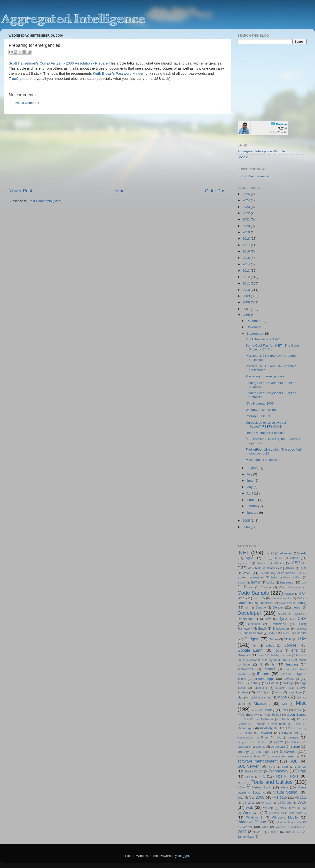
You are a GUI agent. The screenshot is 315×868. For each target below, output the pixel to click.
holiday (276, 655)
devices (282, 614)
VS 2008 (257, 797)
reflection (261, 742)
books (270, 583)
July (250, 474)
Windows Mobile (285, 817)
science (261, 747)
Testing (249, 777)
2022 (247, 213)
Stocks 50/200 (254, 771)
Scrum (295, 747)
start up (301, 767)
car (251, 587)
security (243, 752)
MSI (285, 710)
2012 (247, 277)
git (255, 646)
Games (273, 639)
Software (288, 751)
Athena (290, 568)
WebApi (268, 808)
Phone (297, 724)
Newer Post (20, 191)
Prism (265, 738)
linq (269, 692)
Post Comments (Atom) (46, 201)
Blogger (183, 856)
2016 (247, 251)
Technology (278, 771)
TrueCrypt (17, 79)
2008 (247, 302)
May (250, 487)
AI (265, 558)
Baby (274, 577)
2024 (247, 200)
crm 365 (259, 598)
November (254, 327)
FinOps (285, 633)
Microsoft (262, 703)
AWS (247, 573)
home (288, 655)
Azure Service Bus (289, 573)
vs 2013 (266, 803)
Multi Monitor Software (262, 460)
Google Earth (250, 650)
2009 (247, 296)
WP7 (242, 832)
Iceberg (302, 660)
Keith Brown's (104, 73)
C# (304, 582)
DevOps (297, 614)
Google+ (244, 157)
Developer (249, 613)
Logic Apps (295, 692)
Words (247, 827)
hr (263, 660)
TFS (262, 776)
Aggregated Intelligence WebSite (261, 151)
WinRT (303, 822)
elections (254, 624)
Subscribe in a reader (254, 176)
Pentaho (242, 724)
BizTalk (256, 583)
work (265, 827)
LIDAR (281, 688)
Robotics (296, 742)
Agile (249, 558)
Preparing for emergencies (265, 376)
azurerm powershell (251, 577)
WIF (295, 808)
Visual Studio (285, 792)
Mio (285, 704)
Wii (304, 808)
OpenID (248, 719)
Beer (286, 577)
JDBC (241, 683)
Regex (279, 742)
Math (299, 698)
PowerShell (290, 733)
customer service (281, 598)
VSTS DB (284, 803)
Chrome (266, 587)
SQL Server (248, 766)
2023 (247, 207)
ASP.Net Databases (263, 568)
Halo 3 (262, 655)
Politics (247, 733)
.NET (243, 553)
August (252, 468)
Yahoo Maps (246, 837)
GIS (302, 638)
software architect (249, 756)
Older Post (216, 191)
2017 (247, 245)
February (253, 506)
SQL (293, 761)
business (287, 582)
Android (262, 563)
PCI (299, 719)
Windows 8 (254, 818)
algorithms (244, 563)
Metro (241, 704)
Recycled (243, 742)
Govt (279, 651)
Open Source (297, 715)
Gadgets (252, 639)
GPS (295, 651)
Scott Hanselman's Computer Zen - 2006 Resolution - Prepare (58, 63)
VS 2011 (301, 798)
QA (279, 738)
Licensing (261, 688)
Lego (290, 683)
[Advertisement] (118, 151)
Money (270, 710)
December (254, 321)
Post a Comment (27, 103)
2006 (247, 315)
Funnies (301, 633)
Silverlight (264, 752)
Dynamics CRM (292, 618)
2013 (247, 271)
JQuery (255, 683)
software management (258, 761)
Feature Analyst (252, 633)
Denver (278, 607)
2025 (247, 194)
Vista (284, 787)
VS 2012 (249, 803)
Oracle (285, 719)
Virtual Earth (262, 787)
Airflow (278, 558)
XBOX (274, 832)
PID (288, 728)
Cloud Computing (290, 587)
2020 (247, 226)
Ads (304, 553)
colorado (289, 594)
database (244, 603)
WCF (302, 802)
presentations (245, 738)
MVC (241, 715)
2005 (247, 521)
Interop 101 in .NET (260, 416)
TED (303, 771)
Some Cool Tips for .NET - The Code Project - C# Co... (272, 347)
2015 (247, 258)
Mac (240, 698)
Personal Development (270, 724)
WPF (260, 832)
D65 (300, 598)
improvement (246, 669)
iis (273, 664)
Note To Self (273, 715)
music (298, 710)
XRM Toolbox (294, 832)
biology (242, 583)
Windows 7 (298, 813)
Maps (282, 697)
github (270, 646)
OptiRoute (266, 719)
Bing (298, 577)
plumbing (301, 728)
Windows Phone (252, 822)
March (251, 500)
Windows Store (285, 822)
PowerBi (266, 733)
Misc (301, 703)
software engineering (283, 756)
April (250, 493)
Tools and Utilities (272, 782)
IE (261, 665)
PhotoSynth (269, 728)
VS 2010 (280, 798)
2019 (247, 232)
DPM (268, 619)
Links (259, 692)
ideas (247, 665)
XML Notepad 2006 (260, 403)
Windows (251, 812)
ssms (272, 767)
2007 (247, 309)
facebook (301, 629)
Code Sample (253, 593)
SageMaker (244, 747)
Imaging (292, 664)
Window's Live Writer (261, 410)
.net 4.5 (270, 553)
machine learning (260, 698)
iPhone (263, 674)
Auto (303, 568)
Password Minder (130, 73)
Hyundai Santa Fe (281, 660)
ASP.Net (299, 563)
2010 (247, 290)
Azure (265, 573)
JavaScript (291, 679)
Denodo (261, 608)
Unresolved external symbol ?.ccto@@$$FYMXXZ (266, 425)
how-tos (302, 655)
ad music (286, 553)
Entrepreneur (281, 629)
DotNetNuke (246, 619)
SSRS (285, 767)
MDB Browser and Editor (264, 339)
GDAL (288, 639)
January (253, 513)
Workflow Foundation (289, 827)
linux (280, 692)
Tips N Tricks (287, 776)
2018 (247, 239)
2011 (247, 283)
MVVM (255, 715)
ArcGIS (279, 563)
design (297, 608)
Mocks (255, 710)
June (250, 481)
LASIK (274, 683)
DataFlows (286, 603)
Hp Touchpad (250, 660)
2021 (247, 219)
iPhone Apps (265, 679)
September (255, 334)
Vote (240, 798)
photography (246, 728)
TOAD (242, 783)
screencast (278, 747)
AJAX (294, 558)
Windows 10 (276, 813)
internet (269, 669)
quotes (293, 737)
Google (290, 645)
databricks (266, 603)
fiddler (272, 633)
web (250, 807)
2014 (247, 264)
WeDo (283, 808)
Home (118, 191)
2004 (247, 527)
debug (302, 603)
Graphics (244, 655)
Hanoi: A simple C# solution (266, 433)
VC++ (241, 787)
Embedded (278, 624)
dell (247, 608)
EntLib (262, 629)
